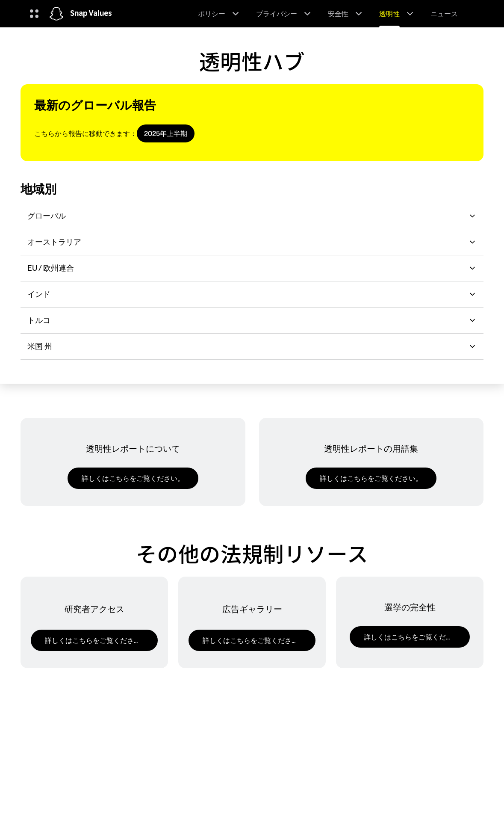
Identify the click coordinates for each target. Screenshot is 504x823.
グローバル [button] (252, 216)
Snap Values (91, 14)
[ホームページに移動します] (56, 14)
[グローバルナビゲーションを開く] (34, 14)
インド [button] (252, 294)
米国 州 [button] (252, 346)
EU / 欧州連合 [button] (252, 268)
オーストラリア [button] (252, 242)
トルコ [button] (252, 320)
